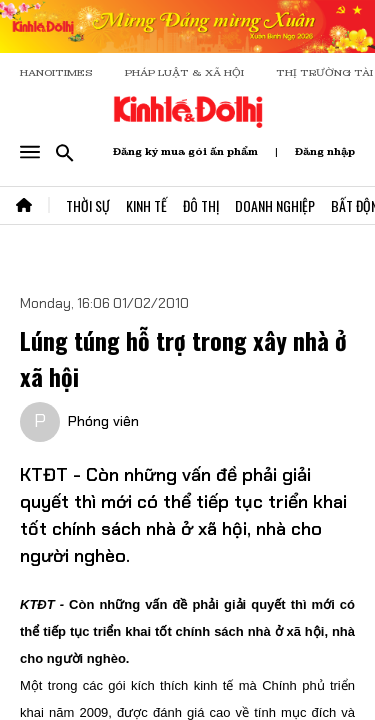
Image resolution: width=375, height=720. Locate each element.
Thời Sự (88, 205)
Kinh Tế (146, 205)
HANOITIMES (56, 72)
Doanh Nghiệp (275, 205)
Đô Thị (201, 205)
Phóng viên (103, 421)
